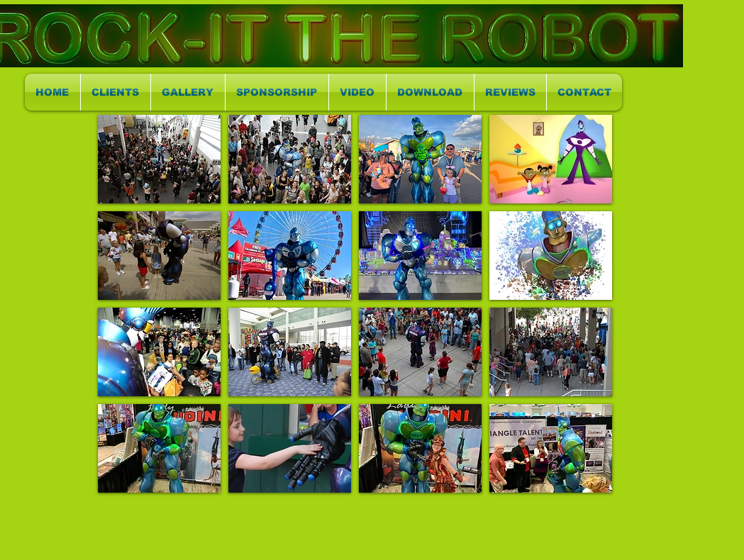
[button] (159, 159)
